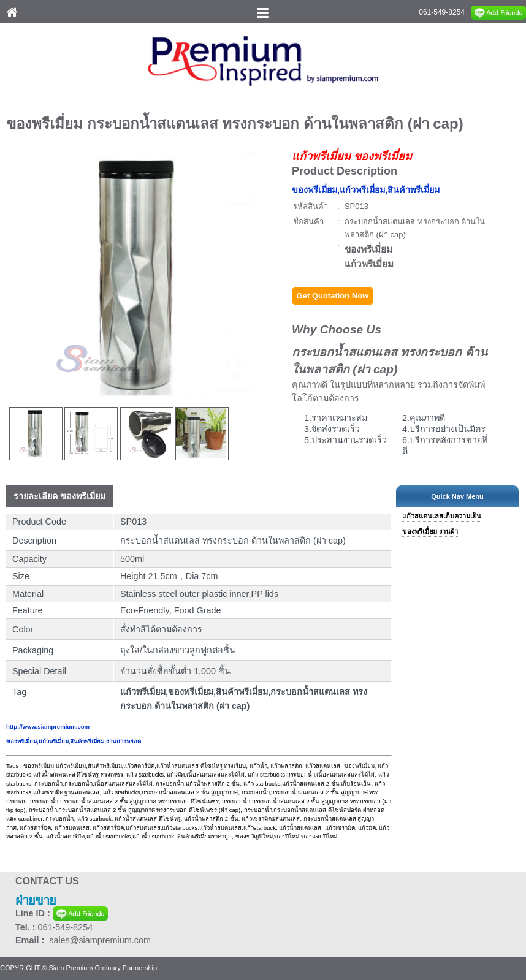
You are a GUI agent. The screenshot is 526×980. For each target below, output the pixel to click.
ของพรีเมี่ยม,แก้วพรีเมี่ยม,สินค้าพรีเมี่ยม (366, 190)
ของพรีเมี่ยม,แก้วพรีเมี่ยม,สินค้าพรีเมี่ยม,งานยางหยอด (74, 741)
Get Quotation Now (333, 296)
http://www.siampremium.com (48, 727)
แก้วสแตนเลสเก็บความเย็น (442, 516)
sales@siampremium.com (100, 940)
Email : (32, 940)
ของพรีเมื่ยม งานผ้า (430, 531)
